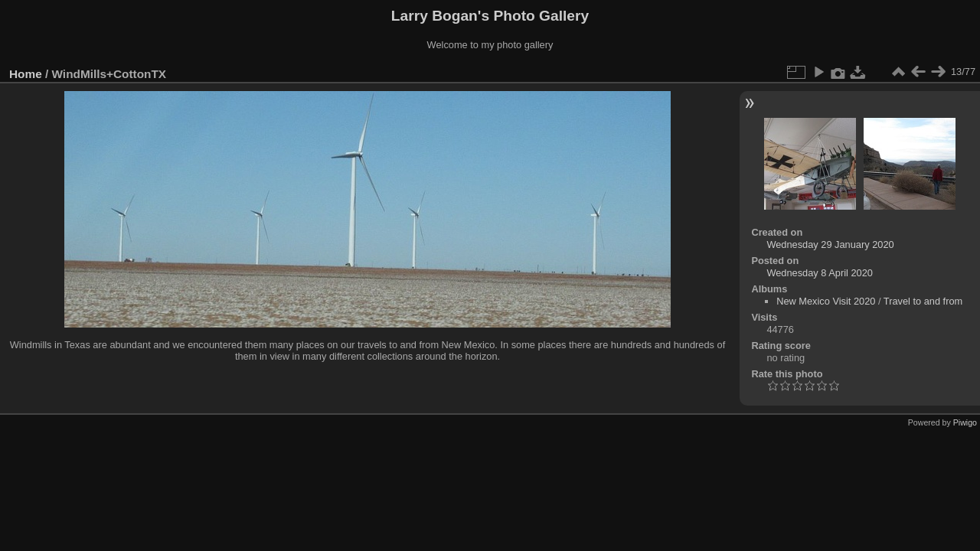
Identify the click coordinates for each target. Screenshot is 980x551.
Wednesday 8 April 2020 (820, 273)
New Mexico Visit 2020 (826, 301)
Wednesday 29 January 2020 (830, 245)
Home (26, 74)
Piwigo (965, 422)
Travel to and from (923, 301)
